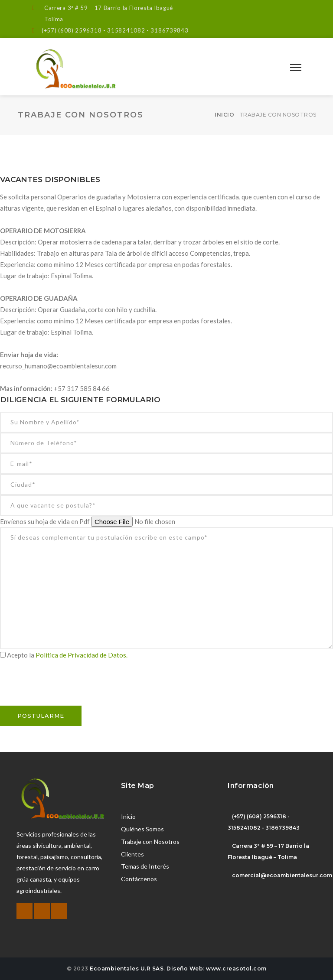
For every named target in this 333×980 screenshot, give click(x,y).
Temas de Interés (145, 866)
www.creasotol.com (236, 969)
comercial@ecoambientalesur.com (282, 875)
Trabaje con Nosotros (150, 842)
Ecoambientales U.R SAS (127, 969)
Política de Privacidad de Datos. (82, 655)
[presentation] (66, 689)
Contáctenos (139, 879)
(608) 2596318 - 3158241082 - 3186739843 (123, 30)
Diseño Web (185, 969)
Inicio (224, 115)
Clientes (132, 854)
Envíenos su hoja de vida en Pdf (46, 521)
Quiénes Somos (142, 829)
